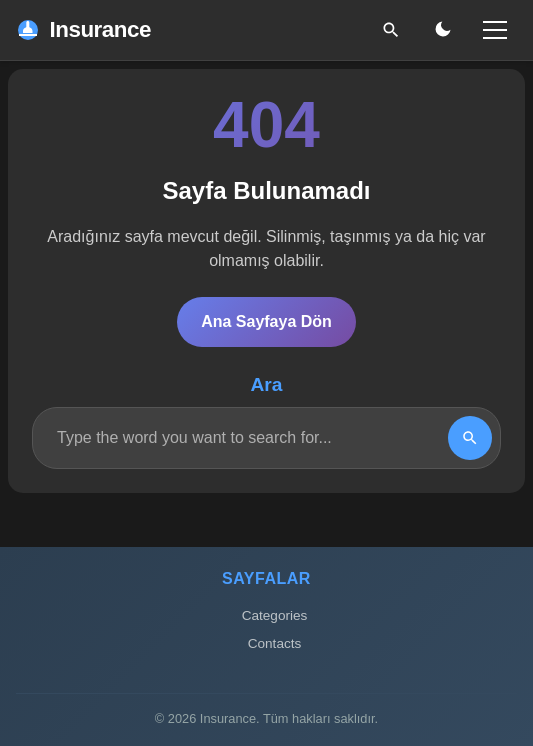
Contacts (275, 643)
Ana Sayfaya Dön (266, 321)
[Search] (470, 438)
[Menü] (495, 30)
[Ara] (391, 30)
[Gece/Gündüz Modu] (443, 30)
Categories (275, 615)
